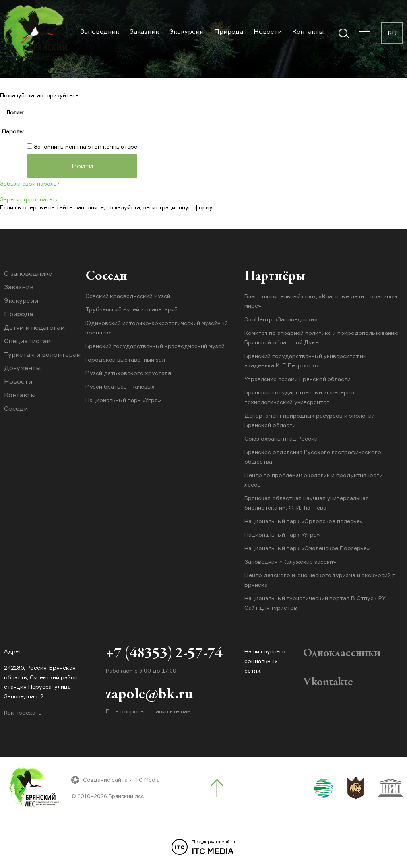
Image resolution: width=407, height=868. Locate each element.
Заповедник (100, 31)
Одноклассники (342, 653)
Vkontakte (328, 682)
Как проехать (23, 712)
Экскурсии (186, 31)
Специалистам (27, 341)
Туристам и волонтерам (42, 354)
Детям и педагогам (34, 327)
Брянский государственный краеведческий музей (155, 346)
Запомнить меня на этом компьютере (85, 146)
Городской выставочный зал (125, 360)
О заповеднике (28, 273)
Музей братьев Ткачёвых (120, 387)
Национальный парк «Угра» (123, 400)
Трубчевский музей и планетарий (132, 310)
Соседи (16, 408)
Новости (268, 31)
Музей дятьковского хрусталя (128, 373)
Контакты (308, 31)
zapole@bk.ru (149, 696)
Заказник (144, 31)
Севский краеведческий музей (128, 296)
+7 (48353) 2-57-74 (164, 655)
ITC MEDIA (203, 847)
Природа (229, 31)
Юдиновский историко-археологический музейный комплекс (157, 328)
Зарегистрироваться (29, 199)
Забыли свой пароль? (30, 183)
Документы (22, 368)
